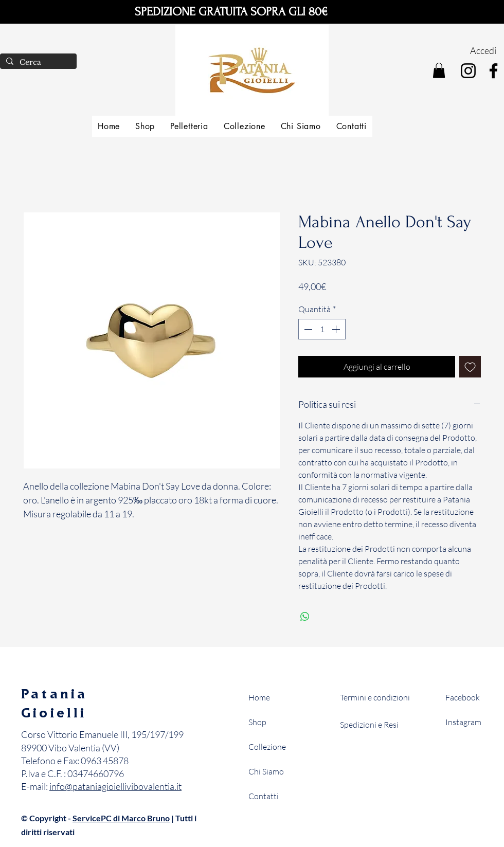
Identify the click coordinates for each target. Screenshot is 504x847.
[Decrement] (307, 329)
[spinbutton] (322, 329)
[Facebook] (493, 71)
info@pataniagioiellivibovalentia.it (115, 786)
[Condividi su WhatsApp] (305, 617)
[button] (439, 70)
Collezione (267, 747)
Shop (257, 722)
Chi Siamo (266, 771)
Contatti (264, 796)
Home (259, 697)
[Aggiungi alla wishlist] (470, 367)
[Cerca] (37, 63)
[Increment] (337, 329)
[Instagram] (468, 71)
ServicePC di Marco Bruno (121, 818)
